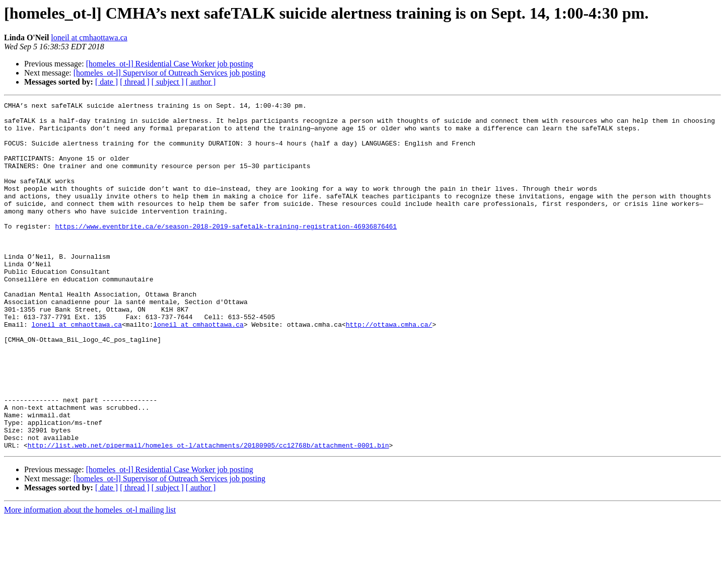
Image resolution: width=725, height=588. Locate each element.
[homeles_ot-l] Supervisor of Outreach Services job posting (169, 73)
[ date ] (106, 82)
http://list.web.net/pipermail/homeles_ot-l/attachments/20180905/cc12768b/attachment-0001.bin (208, 514)
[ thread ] (135, 82)
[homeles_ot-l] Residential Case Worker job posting (170, 64)
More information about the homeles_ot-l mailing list (90, 579)
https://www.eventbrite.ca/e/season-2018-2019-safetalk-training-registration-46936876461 (226, 252)
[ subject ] (168, 82)
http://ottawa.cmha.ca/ (389, 370)
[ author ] (201, 82)
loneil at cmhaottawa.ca (89, 38)
